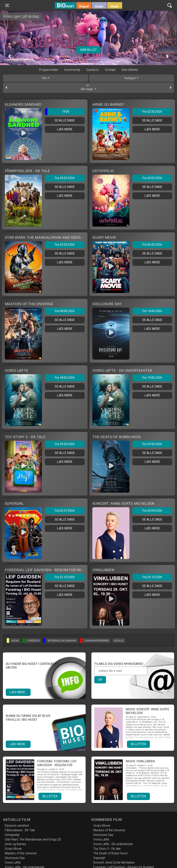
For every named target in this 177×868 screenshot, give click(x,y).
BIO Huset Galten (71, 5)
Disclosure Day (15, 858)
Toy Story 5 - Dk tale (107, 849)
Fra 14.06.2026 (152, 311)
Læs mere (65, 129)
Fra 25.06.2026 (152, 444)
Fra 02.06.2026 (152, 112)
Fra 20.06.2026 (65, 444)
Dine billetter (130, 70)
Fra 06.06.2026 (152, 245)
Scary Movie (13, 849)
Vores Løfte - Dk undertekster (113, 844)
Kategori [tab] (130, 78)
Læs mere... (18, 692)
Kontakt (110, 70)
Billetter (138, 744)
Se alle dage (65, 120)
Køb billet (88, 50)
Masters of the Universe (21, 853)
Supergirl (99, 858)
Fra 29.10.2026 (152, 577)
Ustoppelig (12, 835)
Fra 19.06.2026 (152, 378)
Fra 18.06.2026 (65, 378)
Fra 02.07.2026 (65, 511)
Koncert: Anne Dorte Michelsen (114, 863)
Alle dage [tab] (88, 87)
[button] (10, 56)
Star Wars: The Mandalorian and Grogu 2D (33, 839)
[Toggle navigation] (7, 5)
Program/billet (48, 70)
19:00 (57, 112)
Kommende (72, 70)
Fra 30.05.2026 (65, 178)
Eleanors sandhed (17, 826)
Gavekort (93, 70)
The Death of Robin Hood (110, 853)
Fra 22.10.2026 (65, 577)
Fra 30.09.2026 (152, 511)
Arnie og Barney (15, 844)
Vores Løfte (13, 863)
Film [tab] (44, 78)
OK (100, 680)
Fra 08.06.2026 (65, 311)
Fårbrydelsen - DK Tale (20, 830)
